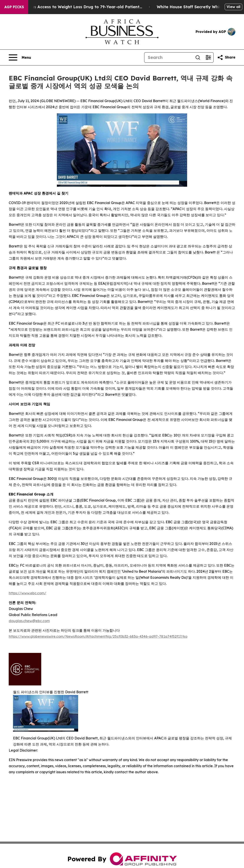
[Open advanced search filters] (208, 57)
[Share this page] (226, 57)
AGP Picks (14, 7)
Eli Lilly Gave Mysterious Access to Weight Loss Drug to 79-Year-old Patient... (80, 7)
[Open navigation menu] (20, 57)
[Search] (168, 57)
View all (233, 7)
